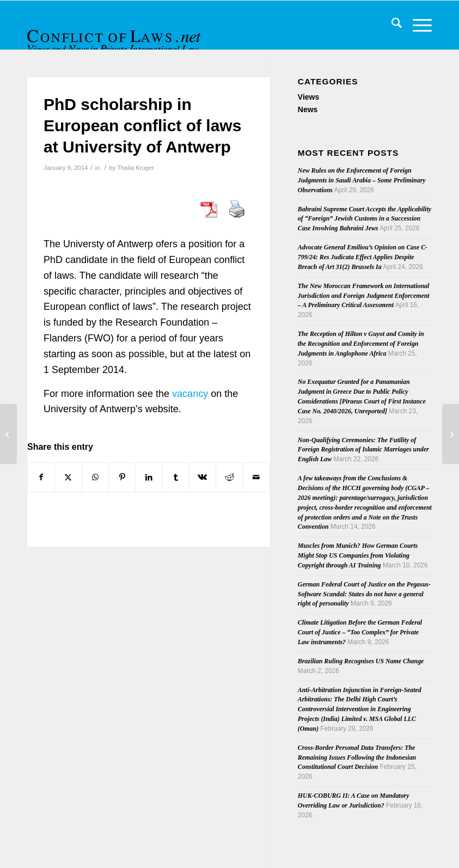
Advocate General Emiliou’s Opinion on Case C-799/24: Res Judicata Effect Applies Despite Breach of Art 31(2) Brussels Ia (363, 257)
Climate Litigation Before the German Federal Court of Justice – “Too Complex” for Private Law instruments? (360, 632)
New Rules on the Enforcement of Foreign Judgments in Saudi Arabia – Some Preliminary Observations (362, 180)
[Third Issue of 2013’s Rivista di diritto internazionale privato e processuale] (451, 434)
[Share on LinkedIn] (149, 477)
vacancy (190, 394)
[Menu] (417, 25)
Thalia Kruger (136, 168)
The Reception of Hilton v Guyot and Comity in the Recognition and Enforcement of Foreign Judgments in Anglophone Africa (361, 344)
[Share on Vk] (203, 477)
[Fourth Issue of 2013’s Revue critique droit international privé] (8, 434)
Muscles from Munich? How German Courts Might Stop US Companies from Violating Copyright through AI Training (358, 555)
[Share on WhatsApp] (95, 477)
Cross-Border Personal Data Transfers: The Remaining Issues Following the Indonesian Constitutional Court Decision (357, 757)
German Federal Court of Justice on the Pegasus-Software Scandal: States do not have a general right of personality (364, 594)
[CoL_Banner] (115, 35)
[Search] (391, 25)
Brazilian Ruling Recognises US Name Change (361, 661)
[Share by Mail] (256, 477)
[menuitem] (391, 25)
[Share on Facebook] (41, 477)
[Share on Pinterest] (122, 477)
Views (308, 97)
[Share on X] (68, 477)
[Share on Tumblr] (175, 477)
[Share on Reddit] (229, 477)
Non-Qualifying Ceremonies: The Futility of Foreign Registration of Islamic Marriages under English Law (363, 450)
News (308, 109)
